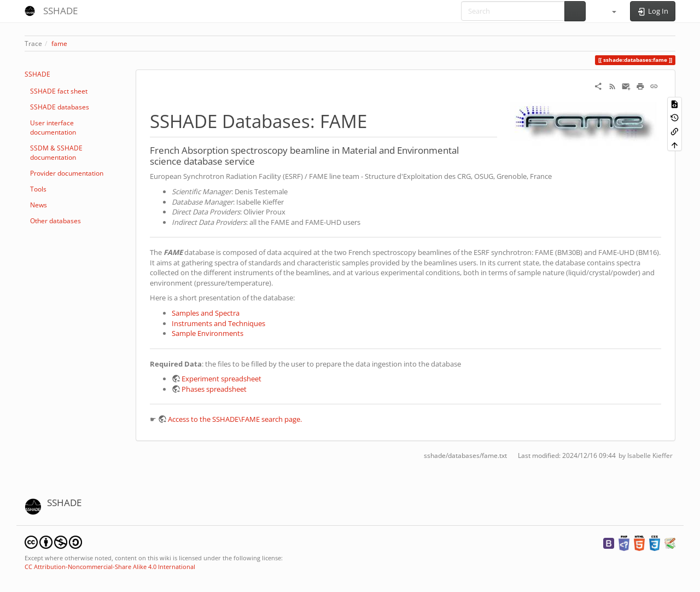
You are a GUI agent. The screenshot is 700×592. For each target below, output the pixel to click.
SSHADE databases (60, 107)
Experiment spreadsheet (221, 379)
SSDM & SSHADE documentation (56, 153)
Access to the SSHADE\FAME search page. (235, 419)
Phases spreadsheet (214, 389)
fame (59, 43)
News (39, 205)
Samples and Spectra (206, 313)
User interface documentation (53, 127)
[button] (609, 11)
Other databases (56, 221)
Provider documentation (67, 173)
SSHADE (37, 74)
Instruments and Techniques (218, 323)
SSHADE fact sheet (59, 91)
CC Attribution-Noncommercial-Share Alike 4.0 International (110, 567)
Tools (38, 189)
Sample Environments (208, 333)
